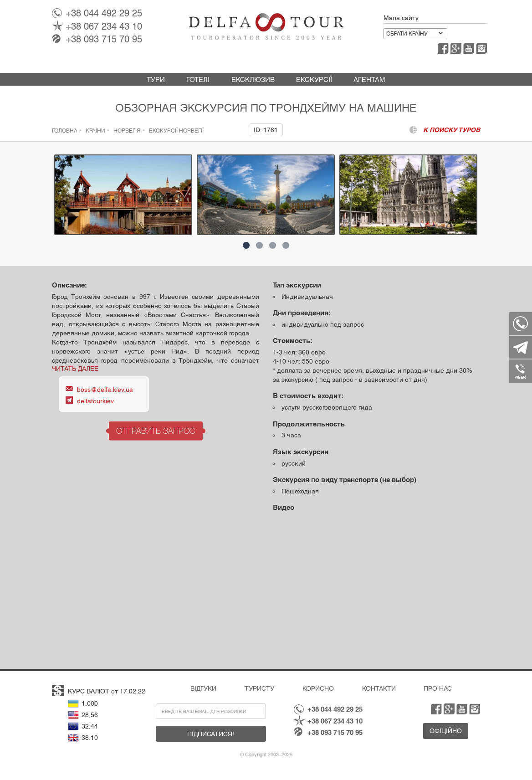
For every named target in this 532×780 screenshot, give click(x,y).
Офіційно (446, 731)
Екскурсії (314, 80)
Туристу (259, 688)
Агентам (369, 80)
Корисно (318, 688)
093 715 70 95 (104, 39)
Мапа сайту (401, 18)
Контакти (379, 688)
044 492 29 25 (104, 13)
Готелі (198, 80)
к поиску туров (452, 130)
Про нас (438, 688)
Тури (156, 80)
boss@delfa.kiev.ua (105, 390)
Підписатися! (211, 734)
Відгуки (203, 688)
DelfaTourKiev (95, 401)
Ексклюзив (253, 80)
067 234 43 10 (104, 26)
